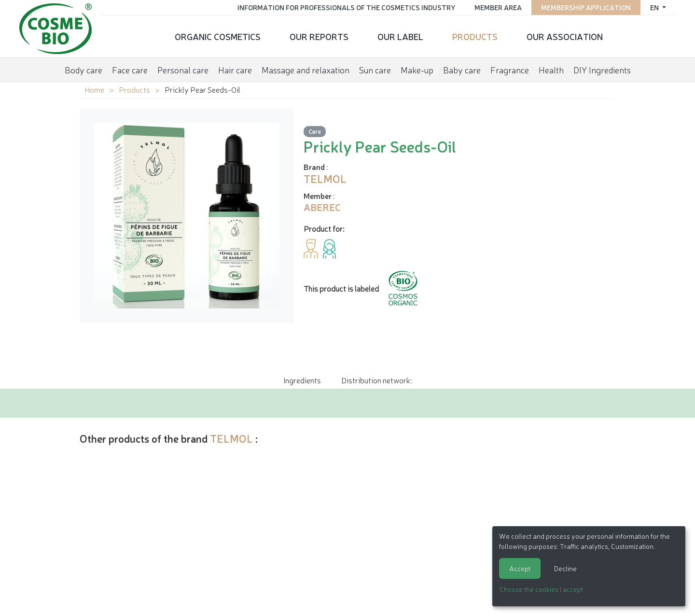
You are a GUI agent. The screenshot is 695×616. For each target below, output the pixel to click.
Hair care (235, 70)
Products (475, 36)
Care (315, 131)
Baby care (462, 70)
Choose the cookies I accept (541, 589)
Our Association (565, 36)
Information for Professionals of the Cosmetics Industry (346, 7)
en (655, 7)
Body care (83, 70)
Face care (130, 70)
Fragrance (510, 70)
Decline (565, 568)
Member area (498, 7)
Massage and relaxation (306, 70)
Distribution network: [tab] (376, 380)
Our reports (319, 36)
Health (551, 70)
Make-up (417, 70)
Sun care (375, 70)
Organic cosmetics (218, 36)
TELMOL (231, 438)
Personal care (183, 70)
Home (94, 89)
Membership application (586, 7)
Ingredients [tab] (302, 380)
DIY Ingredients (602, 70)
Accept (520, 568)
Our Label (400, 36)
